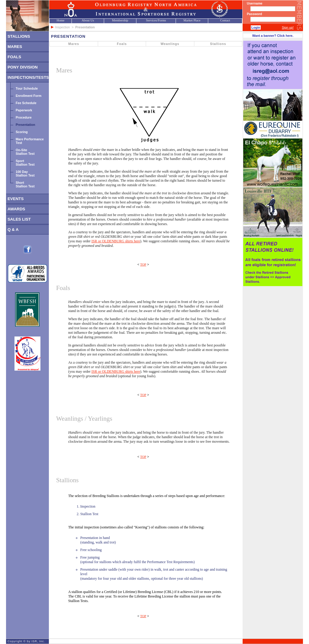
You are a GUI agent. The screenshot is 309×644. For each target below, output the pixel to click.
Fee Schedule (26, 103)
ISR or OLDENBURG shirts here (116, 241)
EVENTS (16, 199)
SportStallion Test (25, 163)
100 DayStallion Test (25, 174)
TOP (143, 265)
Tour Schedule (27, 88)
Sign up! (288, 27)
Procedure (24, 117)
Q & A (13, 230)
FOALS (14, 57)
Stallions (218, 44)
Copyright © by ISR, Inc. (26, 641)
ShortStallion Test (25, 184)
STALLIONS (19, 36)
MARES (15, 47)
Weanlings (170, 44)
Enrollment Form (29, 96)
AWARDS (16, 209)
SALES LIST (19, 219)
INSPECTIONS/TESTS (28, 77)
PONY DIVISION (23, 67)
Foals (122, 44)
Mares (74, 44)
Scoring (22, 132)
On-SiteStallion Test (25, 152)
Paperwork (24, 110)
